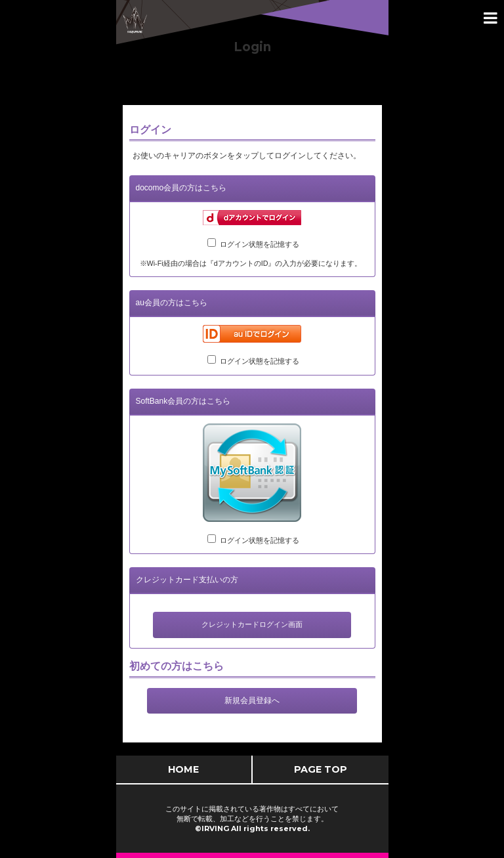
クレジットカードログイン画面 (252, 624)
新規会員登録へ (252, 700)
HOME (183, 769)
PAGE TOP (321, 769)
